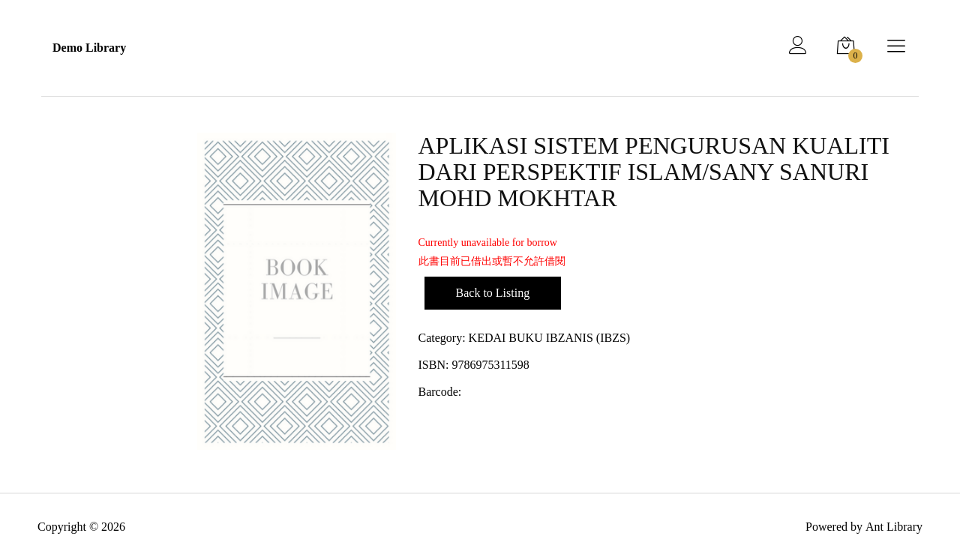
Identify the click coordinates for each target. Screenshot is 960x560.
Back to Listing (493, 293)
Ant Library (894, 527)
